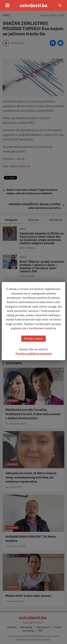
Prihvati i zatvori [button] (33, 339)
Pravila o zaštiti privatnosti (34, 353)
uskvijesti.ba (33, 5)
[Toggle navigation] (7, 5)
